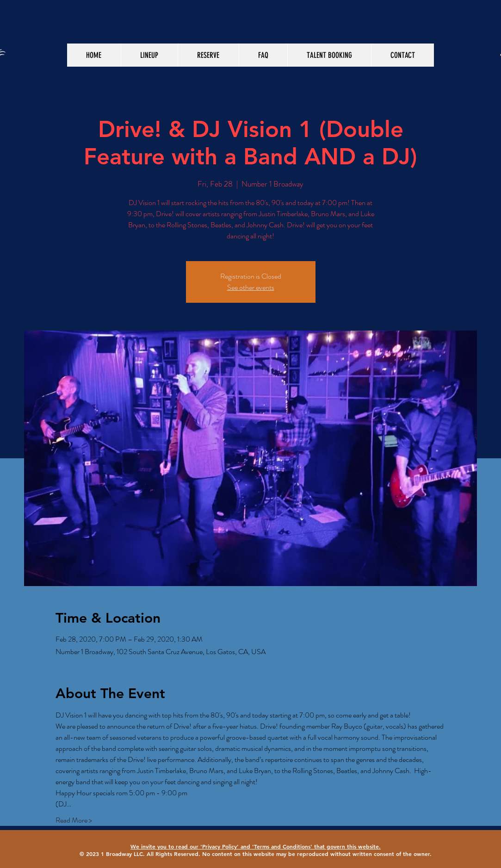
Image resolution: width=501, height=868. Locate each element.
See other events (251, 287)
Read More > (74, 820)
